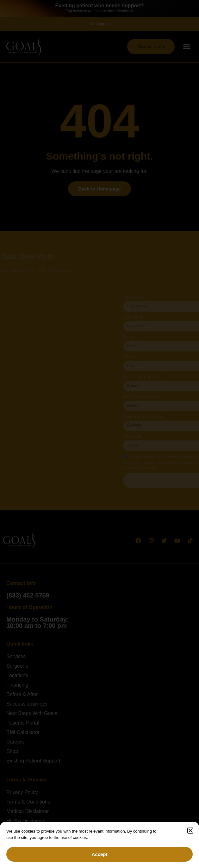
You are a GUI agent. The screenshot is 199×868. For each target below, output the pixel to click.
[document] (99, 434)
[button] (190, 831)
